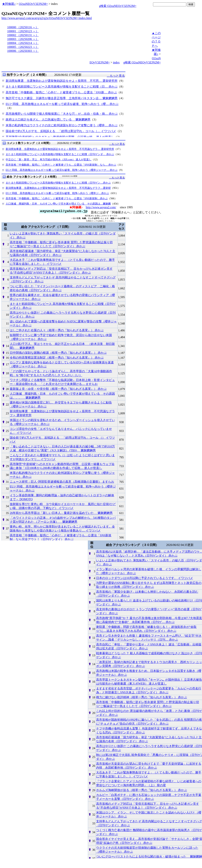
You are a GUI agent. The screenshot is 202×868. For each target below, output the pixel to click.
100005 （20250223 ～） (23, 47)
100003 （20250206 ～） (23, 39)
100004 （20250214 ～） (23, 43)
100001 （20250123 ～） (23, 31)
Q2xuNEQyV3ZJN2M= (33, 4)
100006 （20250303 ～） (23, 51)
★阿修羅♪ (9, 4)
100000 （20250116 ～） (23, 27)
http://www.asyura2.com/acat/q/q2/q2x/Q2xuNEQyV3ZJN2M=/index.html (47, 18)
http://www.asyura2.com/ (101, 207)
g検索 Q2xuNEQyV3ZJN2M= (118, 6)
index (116, 62)
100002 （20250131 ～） (23, 35)
